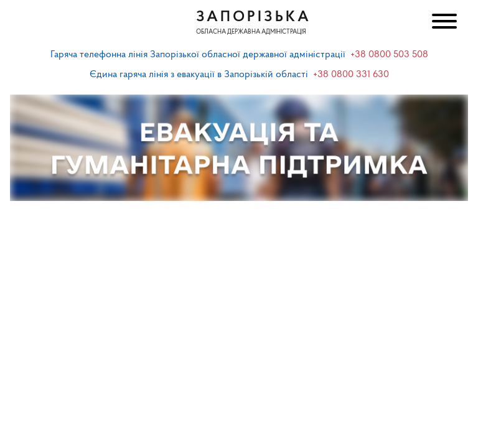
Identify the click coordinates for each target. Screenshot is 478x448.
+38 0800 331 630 (351, 75)
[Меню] (443, 23)
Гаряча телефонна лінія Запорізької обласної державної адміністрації (198, 55)
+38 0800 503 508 (389, 55)
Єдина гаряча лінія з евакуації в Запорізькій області (199, 75)
